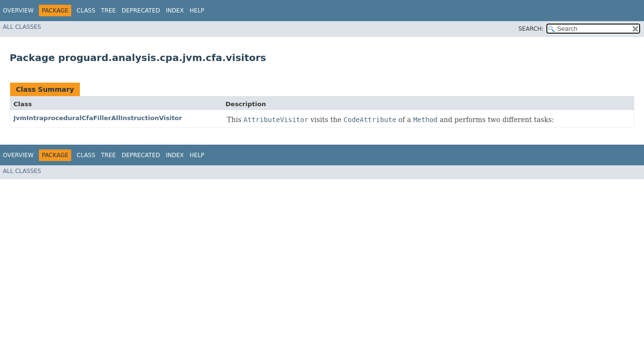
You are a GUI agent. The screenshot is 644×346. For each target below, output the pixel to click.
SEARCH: (531, 29)
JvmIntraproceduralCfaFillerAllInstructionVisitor (98, 118)
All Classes (22, 27)
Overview (18, 11)
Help (197, 11)
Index (175, 11)
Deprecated (141, 11)
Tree (108, 11)
